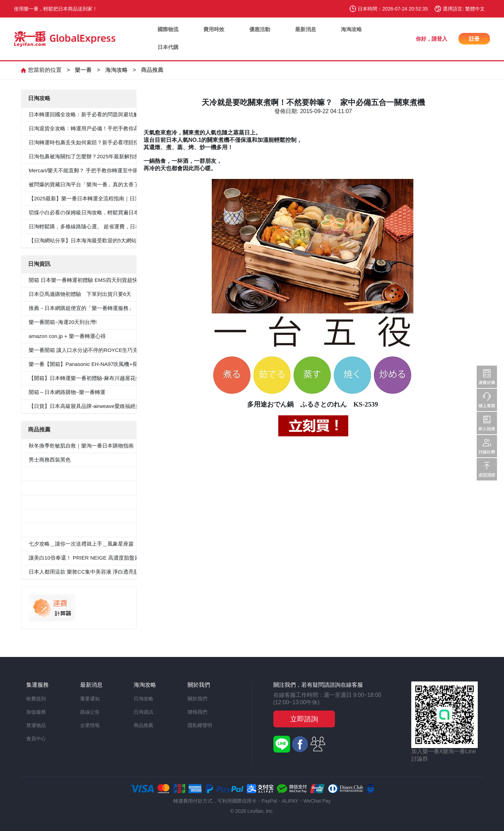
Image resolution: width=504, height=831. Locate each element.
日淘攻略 (143, 699)
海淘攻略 (351, 29)
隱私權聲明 (200, 725)
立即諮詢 (304, 719)
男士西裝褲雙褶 (47, 488)
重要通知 (90, 699)
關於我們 (197, 699)
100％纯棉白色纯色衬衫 (57, 516)
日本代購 (168, 47)
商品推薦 (152, 70)
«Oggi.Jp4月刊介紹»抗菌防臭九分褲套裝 (76, 530)
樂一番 (83, 70)
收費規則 (36, 699)
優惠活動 (260, 29)
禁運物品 (36, 725)
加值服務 (36, 712)
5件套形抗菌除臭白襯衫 (56, 474)
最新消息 (306, 29)
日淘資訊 (143, 712)
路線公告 (90, 712)
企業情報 (90, 725)
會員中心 (36, 739)
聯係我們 (197, 712)
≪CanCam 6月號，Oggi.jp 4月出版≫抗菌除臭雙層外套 (94, 502)
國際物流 (168, 29)
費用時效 (214, 29)
